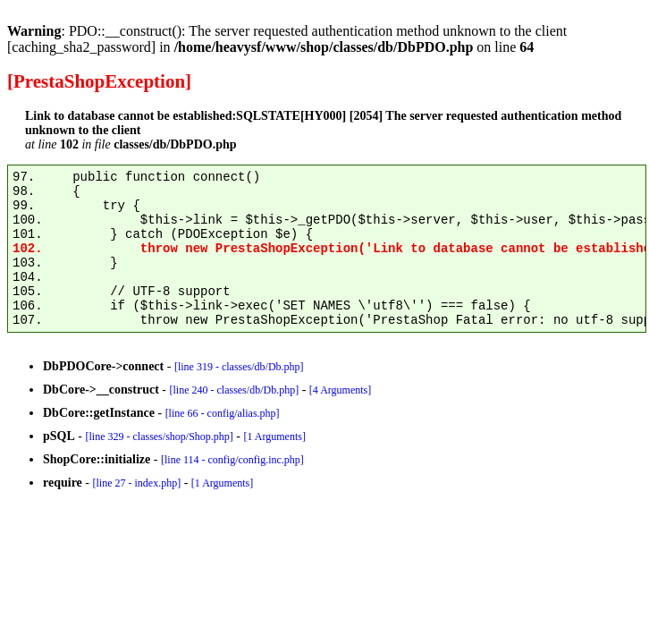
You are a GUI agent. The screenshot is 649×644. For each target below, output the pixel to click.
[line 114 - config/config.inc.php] (232, 460)
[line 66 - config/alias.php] (223, 413)
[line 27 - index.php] (136, 483)
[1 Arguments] (274, 436)
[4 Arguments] (340, 390)
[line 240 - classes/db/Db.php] (234, 390)
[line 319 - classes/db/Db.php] (239, 367)
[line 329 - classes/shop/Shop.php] (159, 436)
